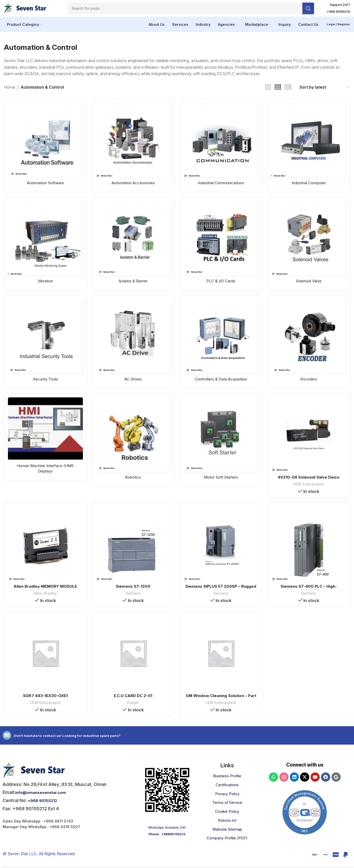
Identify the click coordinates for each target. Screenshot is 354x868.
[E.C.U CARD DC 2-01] (133, 659)
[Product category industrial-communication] (221, 148)
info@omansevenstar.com (44, 797)
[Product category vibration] (44, 247)
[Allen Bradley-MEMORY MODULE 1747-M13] (44, 549)
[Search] (191, 10)
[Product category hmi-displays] (44, 442)
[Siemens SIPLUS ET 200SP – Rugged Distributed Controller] (221, 549)
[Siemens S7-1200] (133, 549)
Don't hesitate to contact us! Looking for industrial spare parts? (87, 740)
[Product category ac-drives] (133, 346)
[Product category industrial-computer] (310, 148)
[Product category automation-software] (44, 148)
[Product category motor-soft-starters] (221, 444)
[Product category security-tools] (44, 346)
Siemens (133, 598)
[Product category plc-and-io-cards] (221, 247)
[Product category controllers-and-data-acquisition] (221, 346)
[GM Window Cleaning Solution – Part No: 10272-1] (221, 659)
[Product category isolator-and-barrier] (133, 247)
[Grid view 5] (288, 91)
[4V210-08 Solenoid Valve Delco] (310, 439)
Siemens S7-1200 (133, 591)
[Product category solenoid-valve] (310, 247)
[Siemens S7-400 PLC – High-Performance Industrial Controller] (310, 549)
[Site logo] (29, 10)
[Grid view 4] (278, 91)
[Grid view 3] (268, 91)
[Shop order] (325, 91)
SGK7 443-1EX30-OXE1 (44, 700)
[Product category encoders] (310, 346)
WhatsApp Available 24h (167, 832)
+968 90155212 (45, 806)
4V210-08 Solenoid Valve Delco (310, 481)
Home (9, 91)
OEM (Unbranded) (310, 488)
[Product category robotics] (133, 444)
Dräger (133, 708)
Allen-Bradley (44, 598)
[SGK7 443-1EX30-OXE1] (44, 659)
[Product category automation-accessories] (133, 148)
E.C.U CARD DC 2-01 (133, 700)
